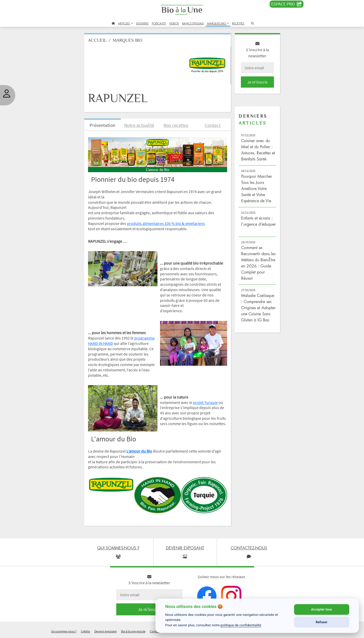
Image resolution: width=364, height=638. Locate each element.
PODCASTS (159, 23)
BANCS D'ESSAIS (193, 23)
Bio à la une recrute (133, 631)
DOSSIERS (142, 23)
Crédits (85, 631)
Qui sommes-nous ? (64, 631)
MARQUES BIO (217, 23)
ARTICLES (124, 23)
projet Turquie (205, 402)
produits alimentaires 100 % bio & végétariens (166, 223)
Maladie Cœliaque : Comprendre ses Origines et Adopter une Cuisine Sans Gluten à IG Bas (258, 308)
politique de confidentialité (241, 625)
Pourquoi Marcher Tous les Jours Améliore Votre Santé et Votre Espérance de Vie (257, 188)
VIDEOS (174, 23)
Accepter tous (322, 609)
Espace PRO (287, 4)
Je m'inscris (257, 82)
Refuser (322, 622)
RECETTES (238, 23)
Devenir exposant (106, 631)
